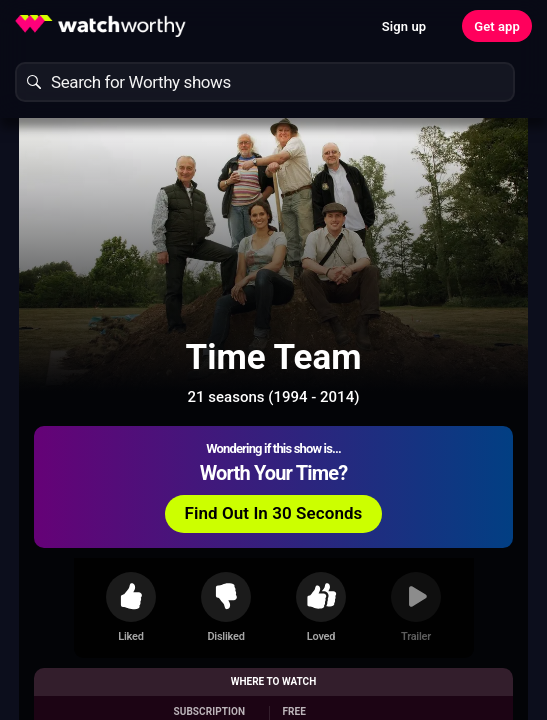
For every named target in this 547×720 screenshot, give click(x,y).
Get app (497, 26)
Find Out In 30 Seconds (274, 513)
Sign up (404, 26)
